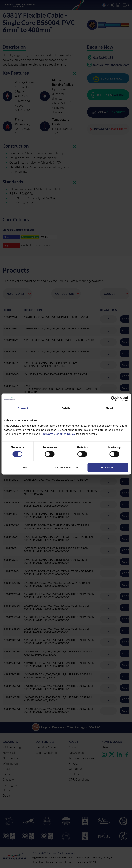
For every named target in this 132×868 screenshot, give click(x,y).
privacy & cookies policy (59, 434)
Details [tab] (66, 408)
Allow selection (66, 468)
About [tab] (109, 408)
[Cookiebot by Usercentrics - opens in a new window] (113, 399)
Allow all (108, 468)
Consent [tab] (23, 408)
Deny (24, 468)
